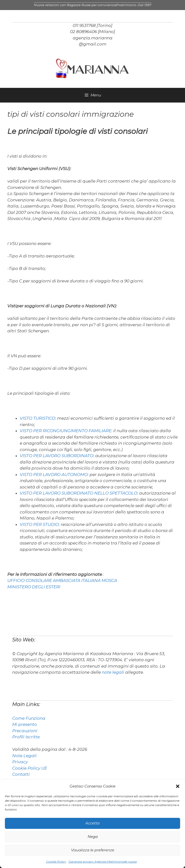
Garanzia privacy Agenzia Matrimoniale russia (103, 862)
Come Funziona (29, 718)
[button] (178, 786)
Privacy (20, 762)
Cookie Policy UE (30, 768)
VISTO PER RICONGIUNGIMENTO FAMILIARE (66, 431)
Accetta (92, 823)
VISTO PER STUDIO (39, 524)
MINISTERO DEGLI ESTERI (34, 587)
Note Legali (24, 756)
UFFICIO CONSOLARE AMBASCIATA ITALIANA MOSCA (62, 580)
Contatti (21, 774)
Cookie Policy (56, 862)
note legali (113, 672)
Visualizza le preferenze (93, 850)
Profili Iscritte (26, 737)
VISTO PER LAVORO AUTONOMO (54, 475)
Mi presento (25, 724)
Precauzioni (25, 731)
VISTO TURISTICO (37, 418)
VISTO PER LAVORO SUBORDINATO (57, 456)
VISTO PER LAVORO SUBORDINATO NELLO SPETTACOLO (78, 493)
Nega (93, 837)
